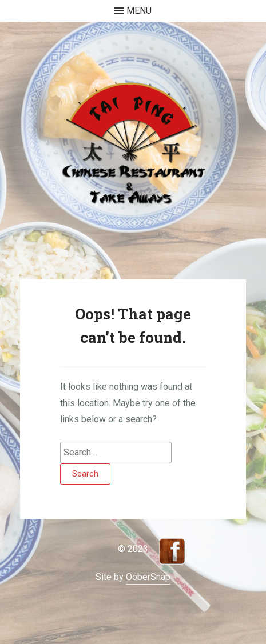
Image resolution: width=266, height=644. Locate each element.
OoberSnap (148, 577)
